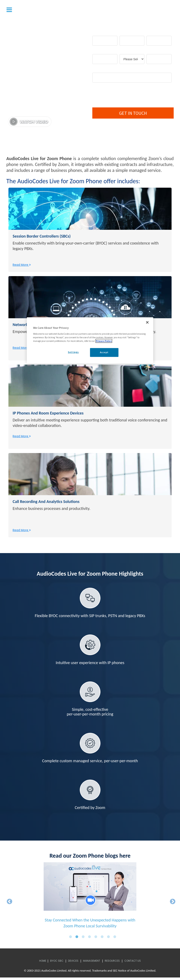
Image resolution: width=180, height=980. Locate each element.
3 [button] (84, 939)
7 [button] (110, 939)
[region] (90, 340)
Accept (104, 352)
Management (92, 963)
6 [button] (103, 939)
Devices (73, 963)
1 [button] (72, 939)
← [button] (8, 902)
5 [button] (97, 939)
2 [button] (78, 939)
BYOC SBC (57, 963)
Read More (22, 266)
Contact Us (133, 963)
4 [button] (91, 939)
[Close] (147, 322)
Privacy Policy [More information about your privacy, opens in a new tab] (104, 341)
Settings (73, 352)
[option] (90, 899)
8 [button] (116, 939)
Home (43, 963)
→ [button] (172, 902)
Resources (112, 963)
